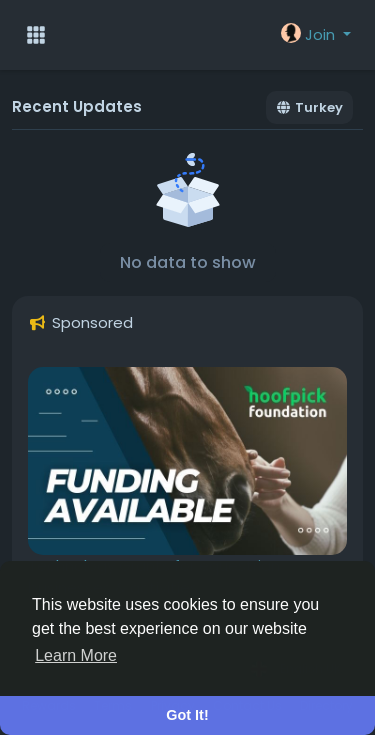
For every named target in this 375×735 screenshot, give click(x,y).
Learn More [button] (76, 655)
